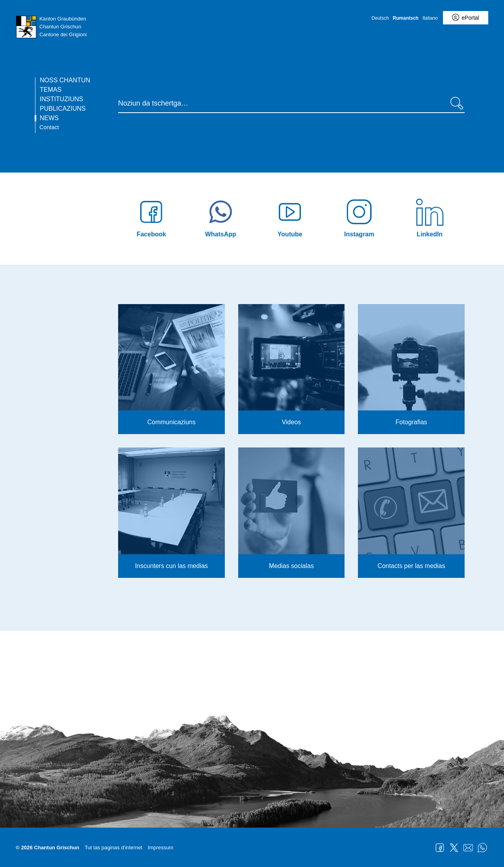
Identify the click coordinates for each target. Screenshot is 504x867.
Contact (49, 127)
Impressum (160, 848)
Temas (51, 90)
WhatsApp (482, 848)
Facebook (440, 848)
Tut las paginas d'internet (113, 848)
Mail (468, 848)
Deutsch (380, 18)
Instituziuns (61, 99)
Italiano (430, 18)
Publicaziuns (63, 109)
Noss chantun (65, 80)
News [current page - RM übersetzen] (49, 118)
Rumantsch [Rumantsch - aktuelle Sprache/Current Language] (406, 18)
